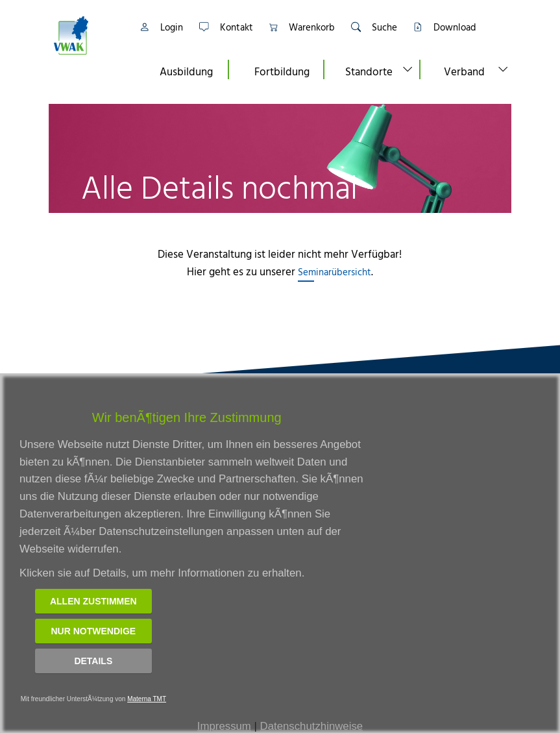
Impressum (224, 726)
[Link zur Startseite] (87, 35)
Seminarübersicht (335, 272)
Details (93, 661)
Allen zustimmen (93, 601)
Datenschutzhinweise (312, 726)
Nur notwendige (93, 631)
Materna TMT (147, 699)
